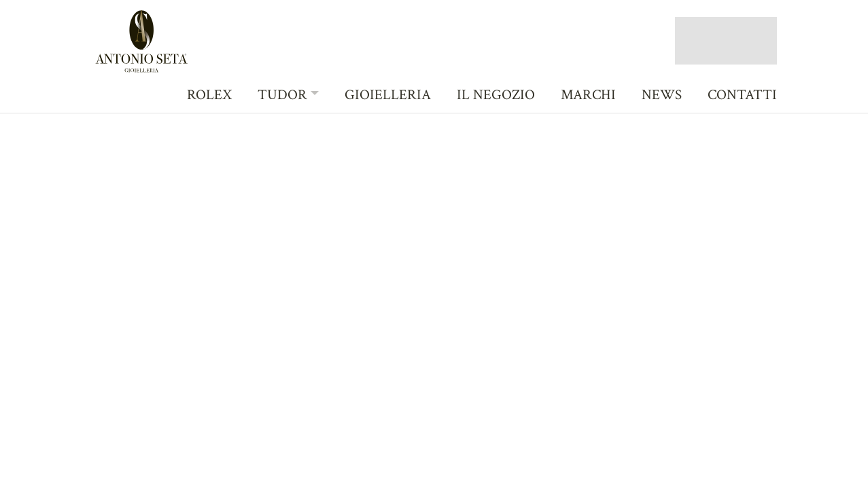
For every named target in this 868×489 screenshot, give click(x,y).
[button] (288, 94)
